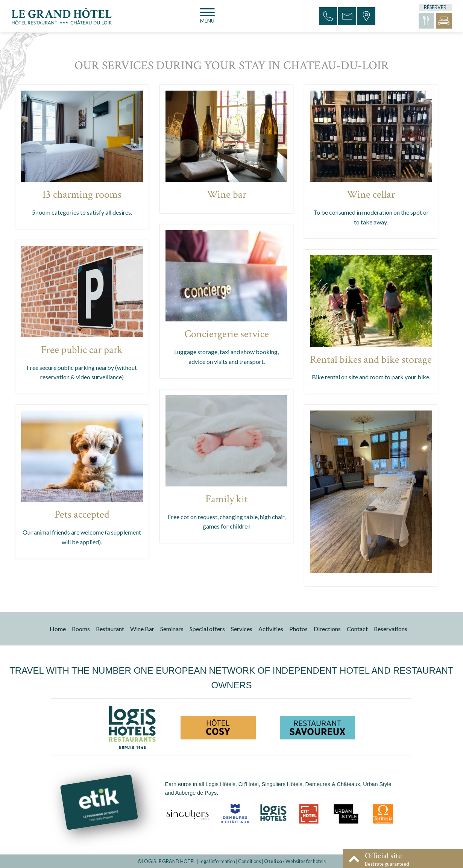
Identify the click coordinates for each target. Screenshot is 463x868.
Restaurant (110, 629)
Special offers (207, 629)
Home (58, 629)
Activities (271, 629)
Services (242, 629)
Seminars (172, 629)
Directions (327, 629)
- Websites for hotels (295, 861)
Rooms (81, 629)
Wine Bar (142, 629)
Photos (298, 629)
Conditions (250, 861)
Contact (357, 629)
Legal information (217, 861)
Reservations (391, 629)
